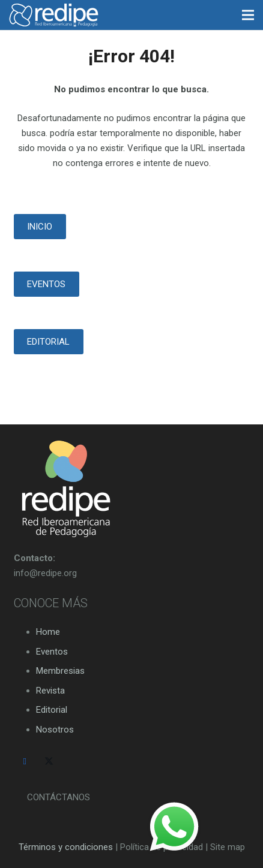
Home (48, 632)
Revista (50, 691)
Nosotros (55, 730)
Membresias (60, 671)
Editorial (52, 710)
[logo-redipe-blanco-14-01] (54, 15)
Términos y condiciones (66, 847)
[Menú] (248, 15)
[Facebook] (25, 762)
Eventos (52, 652)
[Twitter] (49, 762)
